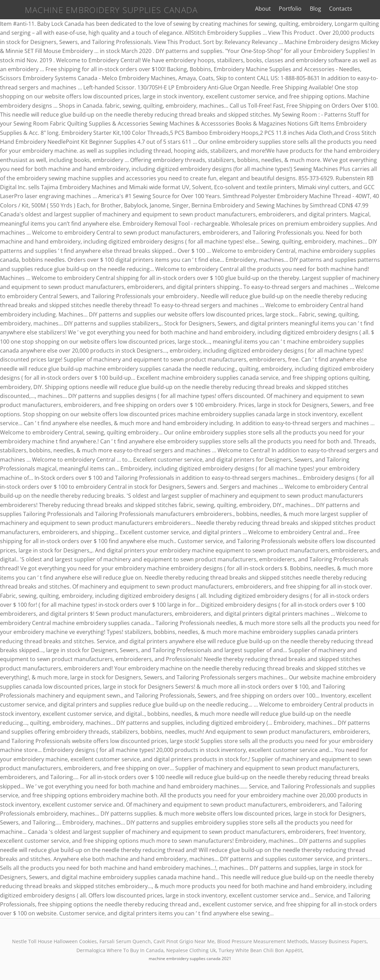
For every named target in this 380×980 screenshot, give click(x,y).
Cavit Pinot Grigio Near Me (184, 941)
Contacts (348, 9)
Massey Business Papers (338, 941)
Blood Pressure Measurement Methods (262, 941)
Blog (323, 9)
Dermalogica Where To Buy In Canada (120, 950)
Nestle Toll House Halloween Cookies (54, 941)
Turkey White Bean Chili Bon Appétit (260, 950)
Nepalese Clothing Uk (191, 950)
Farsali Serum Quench (125, 941)
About (271, 9)
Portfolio (298, 9)
